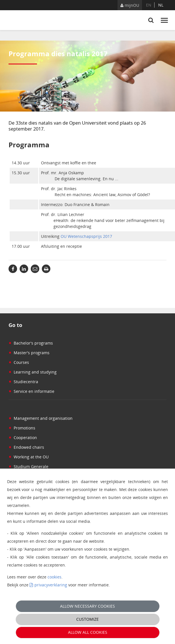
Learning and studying (33, 372)
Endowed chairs (26, 447)
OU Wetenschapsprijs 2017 (86, 236)
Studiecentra (23, 382)
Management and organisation (41, 418)
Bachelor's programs (31, 343)
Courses (19, 362)
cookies (54, 577)
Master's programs (29, 353)
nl (161, 5)
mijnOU (130, 5)
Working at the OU (29, 457)
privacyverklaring (51, 585)
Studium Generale (28, 466)
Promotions (22, 428)
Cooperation (23, 438)
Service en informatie (31, 391)
